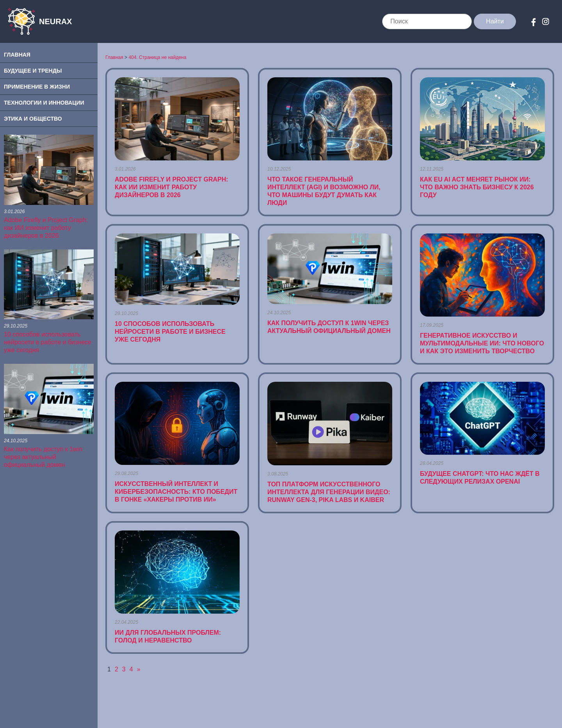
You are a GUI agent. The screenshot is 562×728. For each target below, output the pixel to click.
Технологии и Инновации (44, 103)
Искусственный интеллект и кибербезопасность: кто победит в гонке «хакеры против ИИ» (176, 492)
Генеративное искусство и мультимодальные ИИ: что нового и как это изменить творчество (482, 343)
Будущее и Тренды (33, 71)
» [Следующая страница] (139, 669)
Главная (17, 55)
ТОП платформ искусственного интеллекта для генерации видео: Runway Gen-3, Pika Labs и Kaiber (329, 492)
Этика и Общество (33, 119)
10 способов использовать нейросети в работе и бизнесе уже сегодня (48, 342)
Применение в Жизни (37, 87)
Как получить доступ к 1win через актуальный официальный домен (43, 457)
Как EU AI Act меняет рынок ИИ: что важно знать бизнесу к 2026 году (477, 187)
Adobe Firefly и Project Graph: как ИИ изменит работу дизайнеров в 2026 (46, 228)
